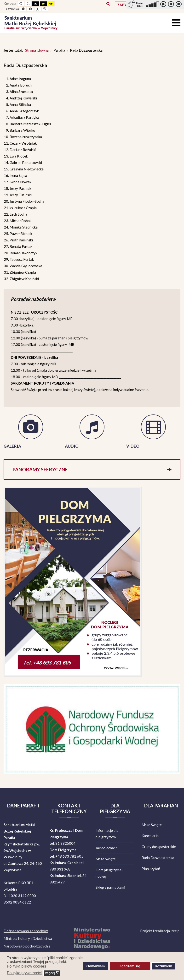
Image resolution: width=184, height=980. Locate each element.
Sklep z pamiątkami (110, 887)
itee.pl (175, 931)
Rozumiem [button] (164, 966)
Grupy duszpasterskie (159, 847)
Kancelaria (150, 836)
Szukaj (108, 4)
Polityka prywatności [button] (24, 973)
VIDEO (133, 446)
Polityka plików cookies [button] (27, 966)
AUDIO (72, 446)
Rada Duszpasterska (158, 858)
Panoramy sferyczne (92, 469)
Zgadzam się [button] (130, 966)
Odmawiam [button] (96, 966)
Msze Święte (106, 859)
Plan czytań (151, 869)
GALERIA (12, 446)
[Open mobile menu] (176, 23)
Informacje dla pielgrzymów (107, 834)
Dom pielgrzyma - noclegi (110, 873)
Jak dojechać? (106, 848)
